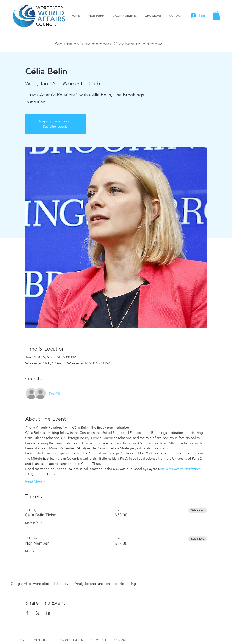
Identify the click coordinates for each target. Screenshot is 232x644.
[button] (216, 15)
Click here (124, 44)
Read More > (35, 481)
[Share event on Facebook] (27, 613)
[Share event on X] (38, 613)
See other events (55, 127)
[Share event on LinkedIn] (48, 613)
